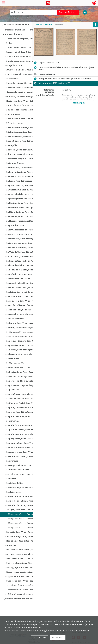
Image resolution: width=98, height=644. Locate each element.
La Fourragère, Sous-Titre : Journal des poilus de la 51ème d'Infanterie (32, 172)
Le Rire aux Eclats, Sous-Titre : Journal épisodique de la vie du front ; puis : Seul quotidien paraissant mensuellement (32, 448)
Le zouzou (11, 479)
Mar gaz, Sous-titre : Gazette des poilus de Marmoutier (32, 510)
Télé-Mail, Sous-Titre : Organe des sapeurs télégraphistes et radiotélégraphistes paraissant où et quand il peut (32, 594)
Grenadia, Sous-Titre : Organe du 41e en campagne (31, 97)
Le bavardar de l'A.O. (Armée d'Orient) (25, 265)
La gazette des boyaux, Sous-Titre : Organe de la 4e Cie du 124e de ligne (32, 186)
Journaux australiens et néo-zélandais (23, 599)
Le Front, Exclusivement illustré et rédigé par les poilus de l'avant (32, 337)
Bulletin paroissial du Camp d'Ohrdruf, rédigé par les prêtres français (32, 61)
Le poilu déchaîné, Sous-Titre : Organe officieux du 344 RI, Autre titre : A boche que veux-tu (32, 417)
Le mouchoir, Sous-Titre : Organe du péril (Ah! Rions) (32, 368)
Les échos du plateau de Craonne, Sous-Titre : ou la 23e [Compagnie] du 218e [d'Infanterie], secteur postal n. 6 (32, 488)
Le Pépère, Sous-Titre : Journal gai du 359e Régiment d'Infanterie (32, 372)
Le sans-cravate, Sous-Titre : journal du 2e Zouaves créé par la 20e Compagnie (32, 452)
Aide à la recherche (21, 17)
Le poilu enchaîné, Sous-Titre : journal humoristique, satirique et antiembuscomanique (32, 430)
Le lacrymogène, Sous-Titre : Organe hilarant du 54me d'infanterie (32, 354)
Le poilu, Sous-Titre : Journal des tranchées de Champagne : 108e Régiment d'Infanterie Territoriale (32, 412)
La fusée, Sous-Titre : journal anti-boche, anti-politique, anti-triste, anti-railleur (32, 181)
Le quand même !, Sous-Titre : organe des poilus (30, 443)
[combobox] (68, 12)
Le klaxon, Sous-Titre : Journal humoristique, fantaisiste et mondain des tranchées (32, 350)
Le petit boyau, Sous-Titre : (20, 394)
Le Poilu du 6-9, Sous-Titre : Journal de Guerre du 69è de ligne (32, 425)
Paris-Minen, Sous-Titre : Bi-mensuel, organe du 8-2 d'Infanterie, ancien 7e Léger (32, 559)
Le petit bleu (13, 390)
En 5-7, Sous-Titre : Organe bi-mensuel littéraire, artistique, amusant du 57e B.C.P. (32, 74)
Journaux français (13, 34)
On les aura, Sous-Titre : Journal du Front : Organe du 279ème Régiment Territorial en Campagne (32, 550)
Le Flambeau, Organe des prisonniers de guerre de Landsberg (32, 332)
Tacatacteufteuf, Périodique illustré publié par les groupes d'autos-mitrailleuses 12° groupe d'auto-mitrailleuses (32, 590)
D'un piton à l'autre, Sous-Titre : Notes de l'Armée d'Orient (32, 70)
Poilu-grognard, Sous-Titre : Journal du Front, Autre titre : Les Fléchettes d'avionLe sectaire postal (32, 568)
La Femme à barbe (15, 163)
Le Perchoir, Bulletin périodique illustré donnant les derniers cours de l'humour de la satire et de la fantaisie (32, 377)
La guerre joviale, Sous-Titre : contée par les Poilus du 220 (32, 199)
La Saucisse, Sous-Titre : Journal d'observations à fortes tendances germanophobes (32, 234)
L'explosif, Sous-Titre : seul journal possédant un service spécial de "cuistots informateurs (32, 150)
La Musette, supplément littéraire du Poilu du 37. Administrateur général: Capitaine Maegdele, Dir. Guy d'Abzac (32, 221)
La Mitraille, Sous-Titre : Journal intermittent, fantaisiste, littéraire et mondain (32, 212)
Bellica (9, 43)
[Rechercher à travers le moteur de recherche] (35, 12)
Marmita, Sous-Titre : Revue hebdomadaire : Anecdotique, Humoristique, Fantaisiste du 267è (32, 532)
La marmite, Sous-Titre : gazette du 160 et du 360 (30, 208)
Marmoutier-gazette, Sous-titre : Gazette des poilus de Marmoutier (32, 537)
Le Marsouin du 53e (15, 363)
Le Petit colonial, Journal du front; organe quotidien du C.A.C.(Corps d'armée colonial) (32, 399)
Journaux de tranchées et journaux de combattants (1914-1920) (28, 30)
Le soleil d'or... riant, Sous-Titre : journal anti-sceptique (32, 457)
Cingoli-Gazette (14, 66)
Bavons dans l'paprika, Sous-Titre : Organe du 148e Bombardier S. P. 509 (32, 39)
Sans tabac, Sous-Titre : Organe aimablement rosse (32, 581)
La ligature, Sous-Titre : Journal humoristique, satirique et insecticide (32, 203)
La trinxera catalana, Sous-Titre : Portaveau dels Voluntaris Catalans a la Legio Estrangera (32, 248)
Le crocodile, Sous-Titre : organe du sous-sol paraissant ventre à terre (32, 314)
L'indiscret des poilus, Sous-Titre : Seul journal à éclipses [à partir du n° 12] (32, 159)
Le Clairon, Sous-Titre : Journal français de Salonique (32, 297)
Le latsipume (13, 359)
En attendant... (13, 79)
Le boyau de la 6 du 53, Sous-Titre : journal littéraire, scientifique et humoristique (32, 270)
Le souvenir (12, 461)
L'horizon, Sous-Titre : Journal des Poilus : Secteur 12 (32, 154)
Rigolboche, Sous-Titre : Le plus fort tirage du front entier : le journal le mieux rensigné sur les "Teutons (32, 577)
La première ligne (15, 226)
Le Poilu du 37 (13, 421)
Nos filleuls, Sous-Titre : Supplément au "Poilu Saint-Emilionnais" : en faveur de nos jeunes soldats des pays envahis (32, 541)
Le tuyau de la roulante (18, 470)
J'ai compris (58, 638)
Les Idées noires (14, 492)
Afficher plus (79, 103)
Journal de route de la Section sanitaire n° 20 (27, 106)
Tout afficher (44, 25)
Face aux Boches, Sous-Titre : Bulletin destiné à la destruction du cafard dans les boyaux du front (32, 88)
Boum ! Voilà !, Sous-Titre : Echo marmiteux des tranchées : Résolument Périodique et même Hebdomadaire (32, 48)
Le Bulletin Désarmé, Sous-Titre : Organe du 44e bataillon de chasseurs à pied (32, 274)
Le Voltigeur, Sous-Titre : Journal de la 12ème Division (32, 474)
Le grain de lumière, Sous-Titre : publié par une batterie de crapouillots (32, 341)
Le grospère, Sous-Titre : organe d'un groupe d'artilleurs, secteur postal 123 (32, 345)
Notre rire (11, 545)
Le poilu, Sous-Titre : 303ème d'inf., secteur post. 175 (32, 408)
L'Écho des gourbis (15, 123)
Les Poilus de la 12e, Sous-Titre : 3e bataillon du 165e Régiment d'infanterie (32, 505)
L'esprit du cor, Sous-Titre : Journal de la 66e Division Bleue (32, 141)
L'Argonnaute (13, 114)
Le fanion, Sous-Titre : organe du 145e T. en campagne (32, 323)
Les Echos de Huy (15, 483)
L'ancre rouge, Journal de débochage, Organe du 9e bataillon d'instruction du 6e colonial (32, 110)
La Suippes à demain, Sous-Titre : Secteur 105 (28, 243)
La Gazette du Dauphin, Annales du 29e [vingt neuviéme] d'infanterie (32, 190)
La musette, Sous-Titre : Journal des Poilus (27, 217)
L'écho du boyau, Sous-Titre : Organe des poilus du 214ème (32, 137)
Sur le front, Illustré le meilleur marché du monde (29, 585)
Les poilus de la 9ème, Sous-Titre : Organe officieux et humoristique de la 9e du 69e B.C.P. (32, 501)
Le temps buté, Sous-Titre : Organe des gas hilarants (32, 465)
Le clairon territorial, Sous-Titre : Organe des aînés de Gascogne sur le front (32, 292)
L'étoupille (12, 146)
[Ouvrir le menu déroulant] (3, 3)
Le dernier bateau (15, 319)
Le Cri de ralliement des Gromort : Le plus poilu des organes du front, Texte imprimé (32, 305)
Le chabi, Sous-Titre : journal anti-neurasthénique (31, 288)
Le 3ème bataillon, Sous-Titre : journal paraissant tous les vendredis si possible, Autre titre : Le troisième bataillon (32, 261)
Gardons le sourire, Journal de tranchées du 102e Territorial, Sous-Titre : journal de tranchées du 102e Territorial (32, 92)
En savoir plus (39, 638)
